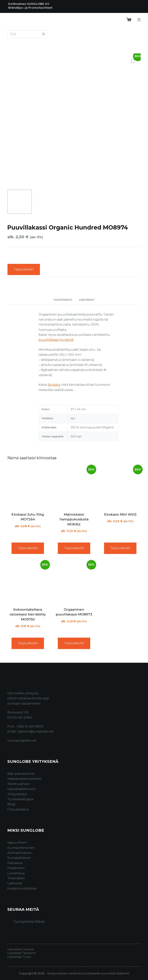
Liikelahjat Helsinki (21, 949)
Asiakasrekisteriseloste (24, 779)
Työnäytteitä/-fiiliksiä (29, 922)
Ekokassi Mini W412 (120, 514)
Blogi (11, 804)
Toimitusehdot (19, 784)
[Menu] (139, 20)
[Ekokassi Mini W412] (120, 487)
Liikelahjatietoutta (21, 789)
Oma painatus (18, 809)
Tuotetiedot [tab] (63, 300)
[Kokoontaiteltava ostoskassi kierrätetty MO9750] (28, 582)
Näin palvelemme (21, 774)
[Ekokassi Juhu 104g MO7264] (28, 487)
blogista (54, 385)
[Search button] (44, 34)
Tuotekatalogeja (20, 799)
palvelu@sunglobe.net (36, 731)
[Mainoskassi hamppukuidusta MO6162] (74, 487)
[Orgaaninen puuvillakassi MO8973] (74, 582)
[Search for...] (23, 34)
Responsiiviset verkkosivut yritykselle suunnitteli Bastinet (88, 973)
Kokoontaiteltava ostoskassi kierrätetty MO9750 (28, 614)
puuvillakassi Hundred (56, 340)
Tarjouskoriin (24, 269)
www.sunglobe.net (22, 741)
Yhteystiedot (17, 794)
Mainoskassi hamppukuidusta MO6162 (74, 519)
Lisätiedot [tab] (87, 300)
